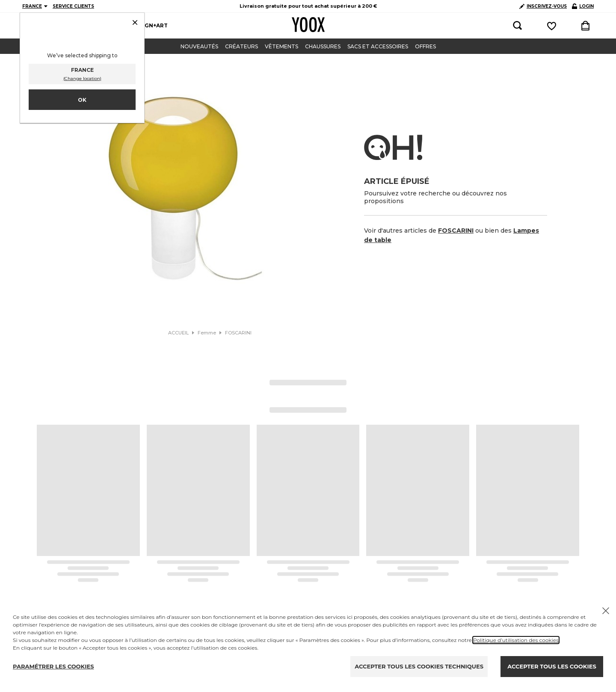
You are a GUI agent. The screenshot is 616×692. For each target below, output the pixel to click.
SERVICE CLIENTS (73, 6)
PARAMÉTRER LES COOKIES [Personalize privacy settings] (53, 666)
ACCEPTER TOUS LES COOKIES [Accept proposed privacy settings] (552, 666)
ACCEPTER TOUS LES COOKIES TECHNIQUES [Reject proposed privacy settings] (419, 666)
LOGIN (583, 6)
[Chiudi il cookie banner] (606, 611)
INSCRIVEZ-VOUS (543, 6)
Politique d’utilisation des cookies (516, 640)
